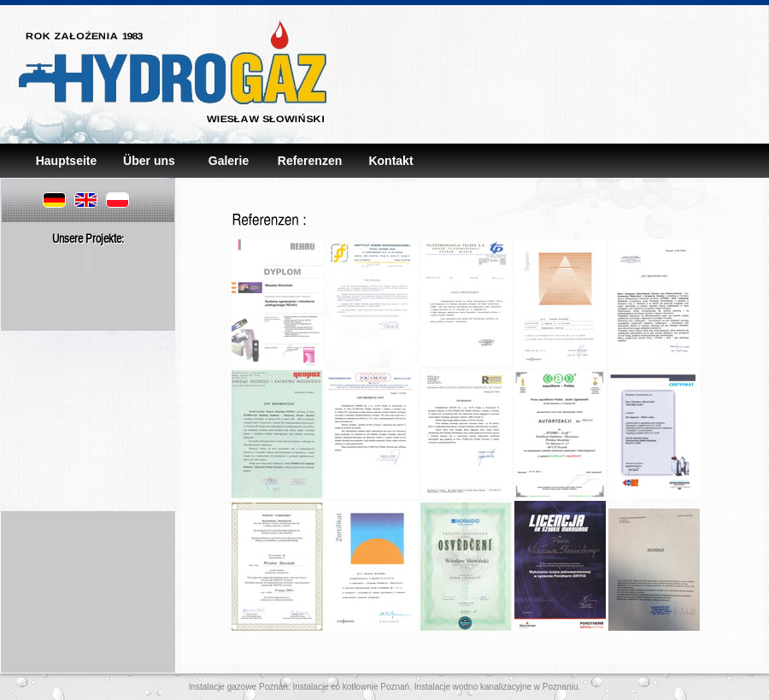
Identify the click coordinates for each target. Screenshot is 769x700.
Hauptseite (67, 161)
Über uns (147, 161)
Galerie (229, 161)
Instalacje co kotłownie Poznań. (351, 687)
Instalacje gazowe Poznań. (240, 687)
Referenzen (310, 161)
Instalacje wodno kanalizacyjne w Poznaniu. (496, 687)
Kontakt (390, 161)
